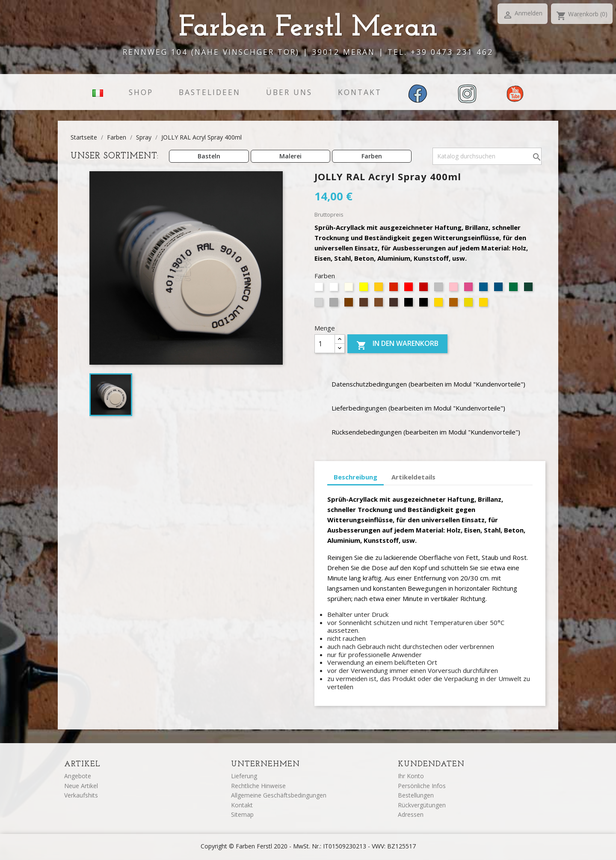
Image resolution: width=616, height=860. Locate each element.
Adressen (411, 814)
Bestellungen (416, 795)
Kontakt (360, 92)
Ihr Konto (411, 776)
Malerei (290, 156)
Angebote (78, 776)
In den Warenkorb (397, 345)
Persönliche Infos (422, 786)
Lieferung (244, 776)
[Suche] (487, 156)
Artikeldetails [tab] (413, 477)
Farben (372, 156)
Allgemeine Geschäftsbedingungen (279, 795)
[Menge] (325, 344)
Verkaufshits (81, 795)
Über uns (289, 92)
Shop (141, 92)
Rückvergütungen (422, 805)
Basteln (209, 156)
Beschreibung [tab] (355, 477)
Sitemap (242, 814)
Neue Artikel (81, 786)
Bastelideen (210, 92)
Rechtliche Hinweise (258, 786)
